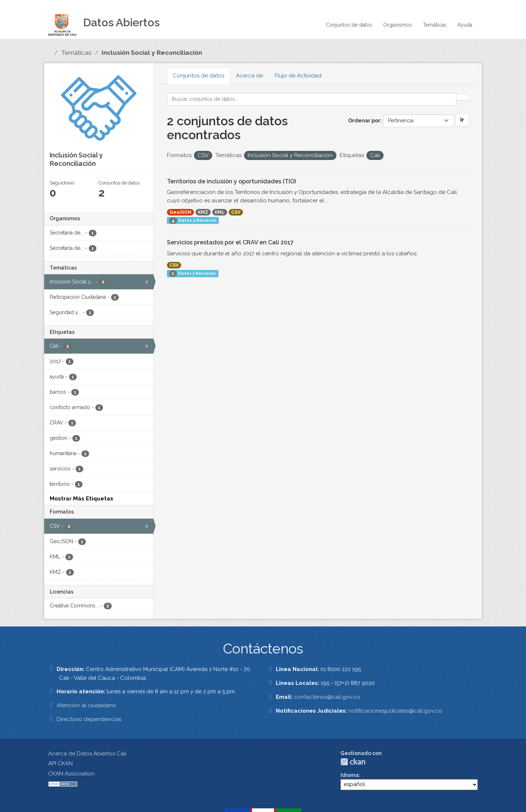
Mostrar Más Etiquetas (81, 499)
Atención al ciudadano (86, 705)
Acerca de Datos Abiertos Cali (87, 754)
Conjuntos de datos (349, 25)
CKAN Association (71, 774)
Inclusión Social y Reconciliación (152, 53)
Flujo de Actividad (298, 76)
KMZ (203, 212)
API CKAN (60, 763)
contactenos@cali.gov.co (327, 697)
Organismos (398, 25)
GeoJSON (180, 212)
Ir (462, 120)
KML (220, 212)
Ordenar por (364, 121)
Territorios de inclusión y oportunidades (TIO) (231, 181)
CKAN (353, 762)
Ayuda (465, 25)
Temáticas (435, 25)
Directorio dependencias (89, 719)
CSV (236, 212)
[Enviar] (462, 97)
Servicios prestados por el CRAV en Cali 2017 (230, 242)
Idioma (350, 775)
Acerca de (249, 76)
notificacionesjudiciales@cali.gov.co (395, 711)
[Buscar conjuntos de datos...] (312, 99)
